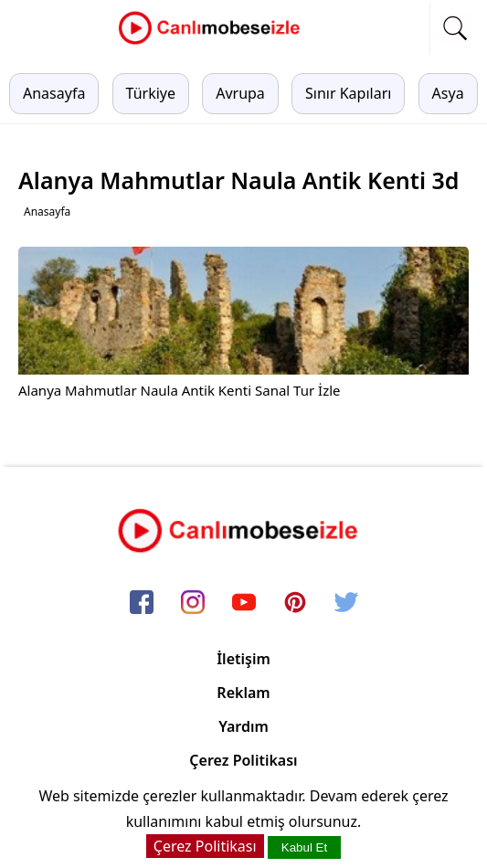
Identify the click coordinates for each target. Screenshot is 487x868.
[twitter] (346, 603)
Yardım (243, 726)
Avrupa (240, 93)
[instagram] (193, 603)
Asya (448, 93)
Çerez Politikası (243, 760)
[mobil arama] (455, 28)
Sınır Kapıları (348, 93)
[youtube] (244, 603)
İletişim (243, 659)
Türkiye (151, 93)
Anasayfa (54, 93)
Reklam (243, 693)
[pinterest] (295, 603)
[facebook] (142, 603)
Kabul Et (304, 847)
